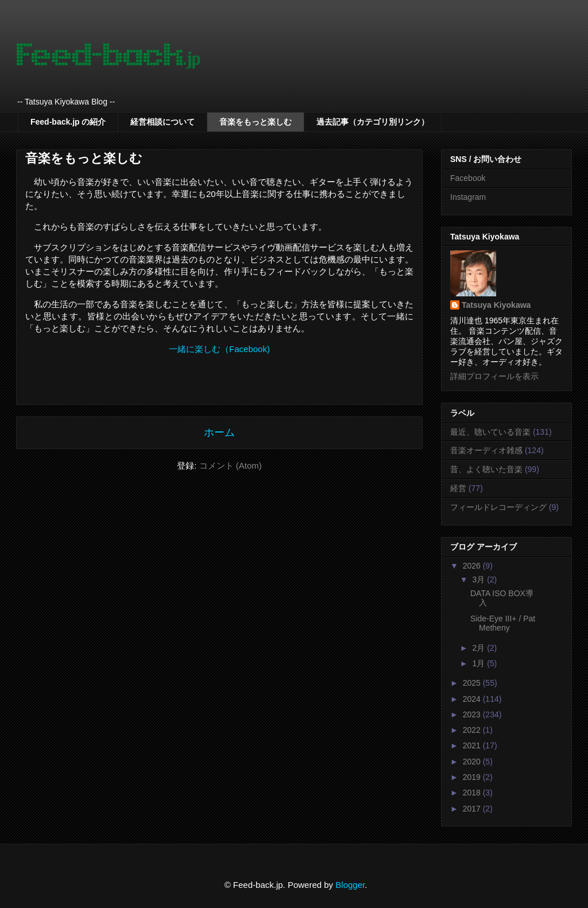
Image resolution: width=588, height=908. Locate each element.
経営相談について (163, 122)
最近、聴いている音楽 (490, 432)
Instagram (468, 197)
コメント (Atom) (231, 465)
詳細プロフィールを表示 (494, 376)
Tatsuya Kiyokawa (496, 305)
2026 (473, 566)
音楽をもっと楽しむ (256, 122)
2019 (473, 777)
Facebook (468, 178)
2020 (473, 762)
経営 (458, 488)
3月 (479, 579)
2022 (473, 730)
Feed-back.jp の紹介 (68, 122)
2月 (479, 648)
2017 (473, 809)
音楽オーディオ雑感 (486, 450)
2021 (473, 745)
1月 (479, 663)
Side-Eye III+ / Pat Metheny (503, 623)
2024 (473, 699)
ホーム (219, 432)
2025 (473, 683)
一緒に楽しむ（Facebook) (219, 349)
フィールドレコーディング (498, 507)
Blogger (350, 885)
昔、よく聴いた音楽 (486, 469)
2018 (473, 793)
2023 (473, 714)
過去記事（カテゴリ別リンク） (373, 122)
